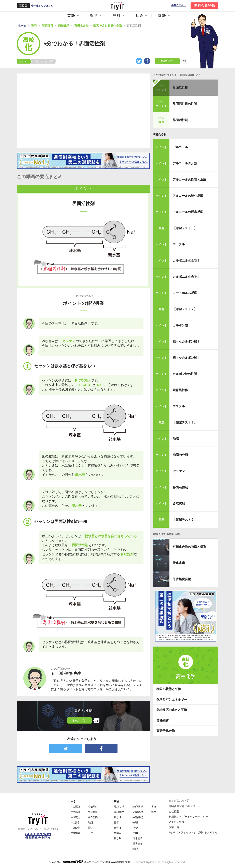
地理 (91, 823)
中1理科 (93, 807)
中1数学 (75, 823)
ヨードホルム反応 (185, 293)
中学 (73, 802)
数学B (117, 838)
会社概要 (174, 811)
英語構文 (119, 812)
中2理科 (93, 812)
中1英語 (75, 807)
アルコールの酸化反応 (188, 196)
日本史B (137, 838)
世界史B (137, 844)
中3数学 (75, 833)
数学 (94, 15)
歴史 (91, 828)
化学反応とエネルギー (172, 699)
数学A (117, 833)
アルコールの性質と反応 (189, 179)
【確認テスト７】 (185, 309)
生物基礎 (138, 817)
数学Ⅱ (118, 823)
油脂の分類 (180, 455)
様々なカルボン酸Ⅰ (186, 341)
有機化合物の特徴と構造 (189, 547)
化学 (135, 828)
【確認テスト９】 (185, 520)
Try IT (117, 6)
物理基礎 (138, 807)
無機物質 (163, 720)
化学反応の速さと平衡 (172, 710)
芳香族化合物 (182, 579)
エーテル (179, 244)
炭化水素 (179, 563)
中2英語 (75, 812)
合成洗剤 (179, 503)
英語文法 (119, 807)
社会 (140, 15)
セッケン (179, 471)
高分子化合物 (166, 731)
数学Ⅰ (118, 817)
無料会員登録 (204, 6)
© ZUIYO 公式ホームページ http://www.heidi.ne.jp (90, 862)
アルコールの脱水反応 (188, 212)
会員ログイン (179, 5)
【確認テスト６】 (185, 228)
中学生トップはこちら (43, 6)
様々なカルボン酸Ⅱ (186, 358)
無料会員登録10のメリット (185, 806)
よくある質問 (177, 822)
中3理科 (93, 817)
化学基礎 (138, 812)
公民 (91, 833)
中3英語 (75, 817)
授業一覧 (174, 827)
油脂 (176, 439)
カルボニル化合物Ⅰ (186, 260)
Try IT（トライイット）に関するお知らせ (193, 832)
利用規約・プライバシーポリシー (188, 817)
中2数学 (75, 828)
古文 (154, 807)
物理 (135, 823)
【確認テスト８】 (185, 422)
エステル (179, 406)
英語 (71, 15)
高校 (116, 802)
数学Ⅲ (118, 828)
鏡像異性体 (180, 390)
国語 (162, 15)
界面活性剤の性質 (185, 104)
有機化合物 (160, 135)
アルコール (180, 147)
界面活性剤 (180, 88)
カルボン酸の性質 (185, 374)
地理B (136, 849)
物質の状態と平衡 (169, 689)
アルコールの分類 (185, 163)
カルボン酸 (180, 325)
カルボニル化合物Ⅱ (186, 277)
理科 (117, 15)
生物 (135, 833)
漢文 (154, 812)
